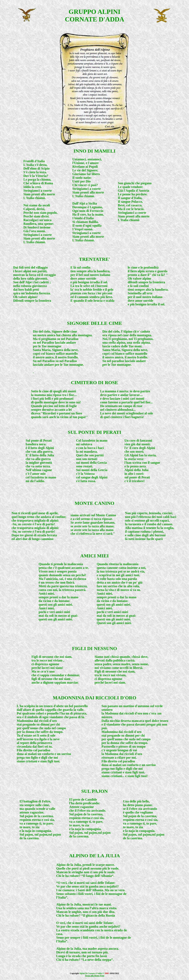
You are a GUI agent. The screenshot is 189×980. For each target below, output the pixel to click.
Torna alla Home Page (94, 976)
